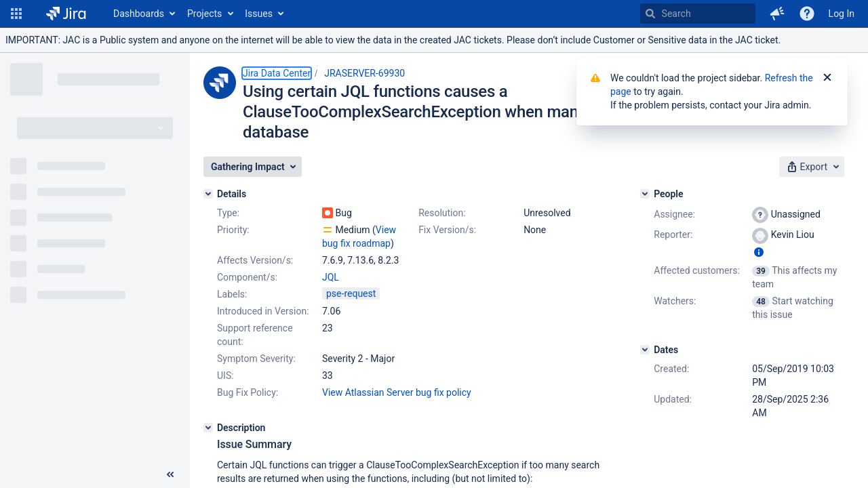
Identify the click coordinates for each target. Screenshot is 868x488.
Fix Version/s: (447, 230)
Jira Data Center (277, 73)
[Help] (807, 14)
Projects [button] (204, 14)
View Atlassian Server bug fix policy (397, 392)
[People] (645, 194)
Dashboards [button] (139, 14)
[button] (16, 14)
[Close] (827, 78)
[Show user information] (759, 252)
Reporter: (673, 235)
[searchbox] (698, 14)
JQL (331, 277)
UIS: (225, 375)
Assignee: (674, 214)
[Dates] (645, 350)
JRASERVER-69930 (364, 73)
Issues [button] (259, 14)
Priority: (233, 230)
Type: (228, 213)
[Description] (208, 428)
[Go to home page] (66, 14)
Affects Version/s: (255, 260)
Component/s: (247, 277)
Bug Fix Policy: (248, 392)
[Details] (208, 194)
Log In (842, 14)
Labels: (232, 294)
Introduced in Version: (263, 311)
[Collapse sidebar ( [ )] (170, 474)
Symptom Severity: (256, 359)
